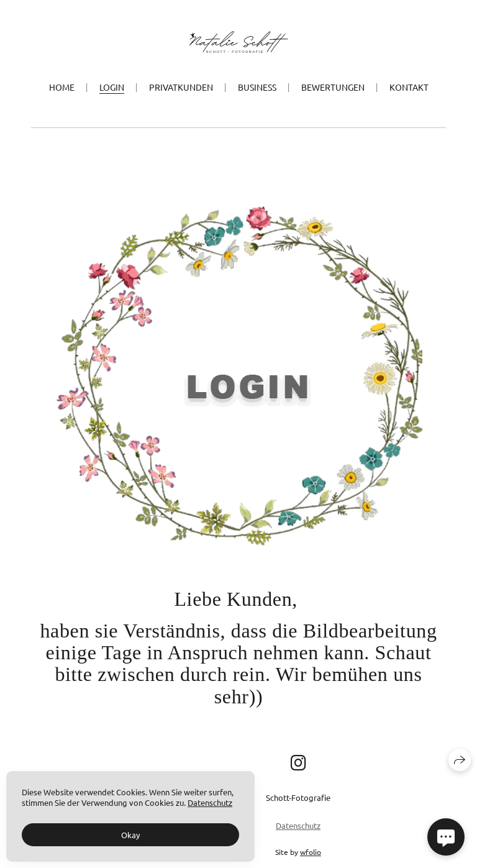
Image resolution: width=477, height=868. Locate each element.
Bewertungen (333, 87)
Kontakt (409, 87)
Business (257, 87)
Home (62, 87)
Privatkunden (181, 87)
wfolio (311, 852)
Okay (130, 835)
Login (112, 87)
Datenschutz (298, 825)
